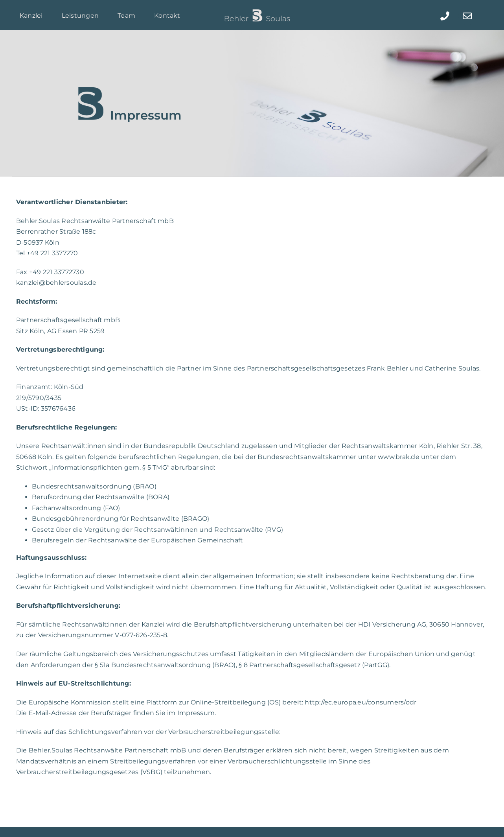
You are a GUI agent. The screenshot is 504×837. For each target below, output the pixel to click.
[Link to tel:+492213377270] (445, 16)
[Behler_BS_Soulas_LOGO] (257, 11)
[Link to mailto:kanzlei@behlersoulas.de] (467, 16)
